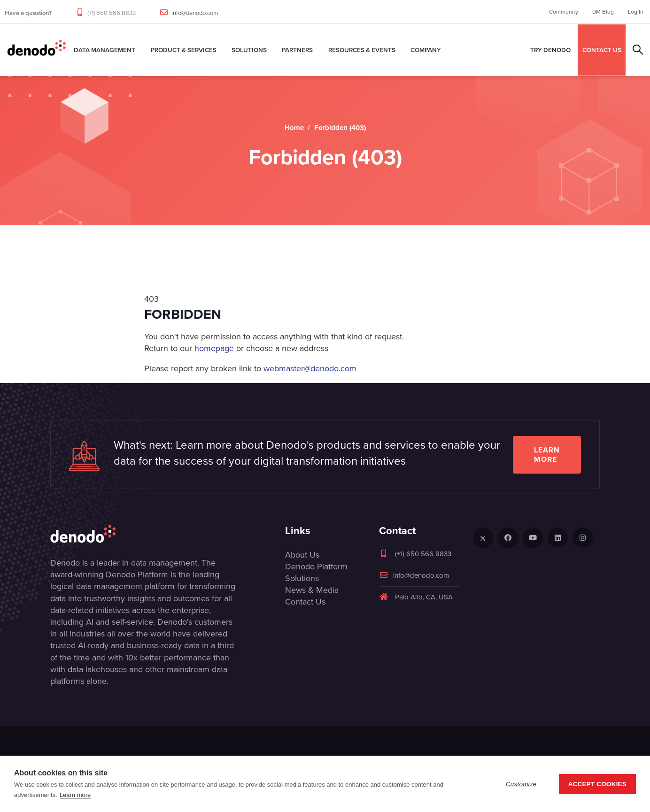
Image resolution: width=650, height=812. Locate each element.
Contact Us (305, 602)
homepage (214, 348)
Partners (297, 50)
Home (294, 128)
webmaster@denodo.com (310, 368)
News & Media (312, 590)
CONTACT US (602, 50)
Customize (521, 784)
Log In (636, 12)
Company (426, 50)
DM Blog (603, 12)
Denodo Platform (316, 567)
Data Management (104, 50)
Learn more (547, 455)
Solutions (249, 50)
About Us (302, 555)
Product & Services (184, 50)
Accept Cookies (597, 784)
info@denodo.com (195, 13)
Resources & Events (362, 50)
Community (564, 12)
